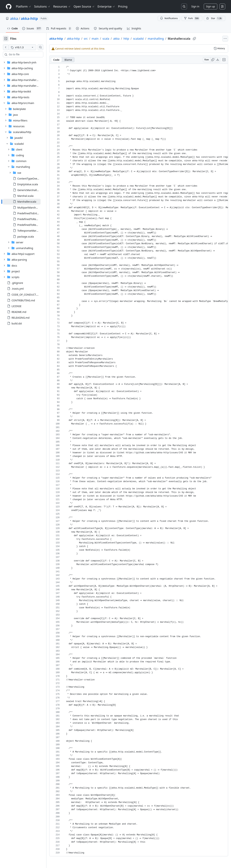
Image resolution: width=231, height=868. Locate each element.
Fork (192, 18)
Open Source (84, 6)
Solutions (42, 6)
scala (117, 39)
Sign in (195, 6)
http (138, 39)
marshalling (167, 39)
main (107, 39)
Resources (62, 6)
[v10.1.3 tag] (28, 47)
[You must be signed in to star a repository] (214, 18)
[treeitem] (28, 202)
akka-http (29, 18)
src (97, 39)
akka (14, 18)
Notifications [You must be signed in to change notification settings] (169, 18)
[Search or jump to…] (184, 6)
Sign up (211, 6)
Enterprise (106, 6)
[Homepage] (9, 7)
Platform (24, 6)
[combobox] (30, 54)
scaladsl (150, 39)
